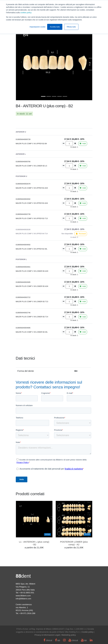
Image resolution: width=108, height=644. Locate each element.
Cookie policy (88, 632)
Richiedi (81, 234)
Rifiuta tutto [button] (71, 27)
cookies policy (26, 13)
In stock (21, 114)
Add (83, 143)
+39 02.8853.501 (27, 593)
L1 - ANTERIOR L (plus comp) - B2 (34, 543)
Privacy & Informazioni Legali (47, 635)
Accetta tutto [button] (55, 27)
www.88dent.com (23, 596)
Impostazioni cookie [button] (37, 27)
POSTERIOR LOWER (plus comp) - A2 (74, 543)
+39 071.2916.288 (27, 613)
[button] (22, 62)
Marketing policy (69, 635)
